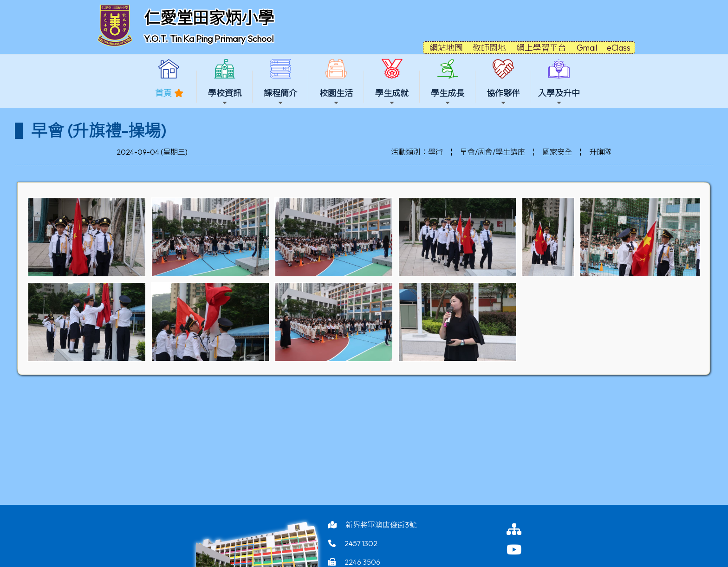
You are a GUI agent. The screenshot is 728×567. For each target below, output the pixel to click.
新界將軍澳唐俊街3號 (381, 525)
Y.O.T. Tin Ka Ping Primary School (209, 39)
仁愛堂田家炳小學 (209, 18)
